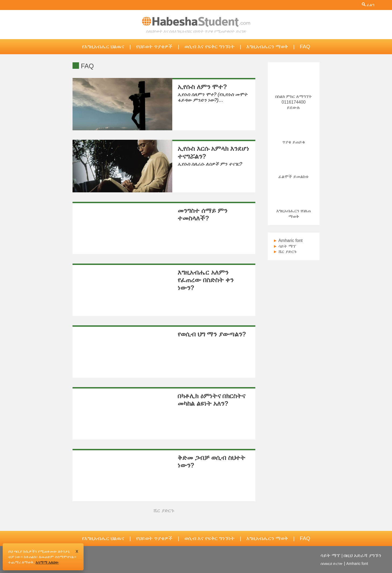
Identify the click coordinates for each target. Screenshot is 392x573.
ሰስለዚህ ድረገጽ (332, 564)
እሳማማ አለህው (47, 562)
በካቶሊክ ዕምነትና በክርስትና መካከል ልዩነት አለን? (212, 400)
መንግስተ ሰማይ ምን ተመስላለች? (202, 214)
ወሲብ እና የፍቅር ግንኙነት (209, 47)
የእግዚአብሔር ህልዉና (103, 47)
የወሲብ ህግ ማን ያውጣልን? (212, 334)
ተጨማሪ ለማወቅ (21, 562)
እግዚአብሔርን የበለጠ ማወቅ (293, 211)
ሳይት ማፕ (285, 246)
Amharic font (288, 241)
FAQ (305, 47)
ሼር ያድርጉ (285, 252)
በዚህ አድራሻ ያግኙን (362, 555)
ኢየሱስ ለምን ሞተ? (202, 87)
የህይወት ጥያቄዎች (154, 47)
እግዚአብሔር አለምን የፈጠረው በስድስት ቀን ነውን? (206, 280)
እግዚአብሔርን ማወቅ (267, 47)
